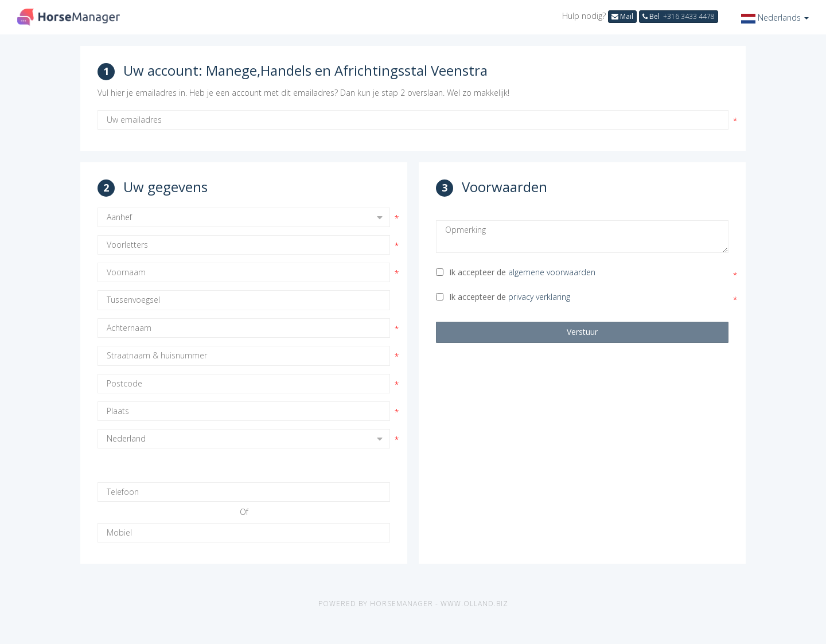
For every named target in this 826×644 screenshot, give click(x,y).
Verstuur (582, 332)
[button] (775, 17)
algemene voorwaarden (552, 272)
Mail (622, 16)
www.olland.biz (474, 604)
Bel (679, 16)
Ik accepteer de (516, 272)
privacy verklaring (539, 297)
